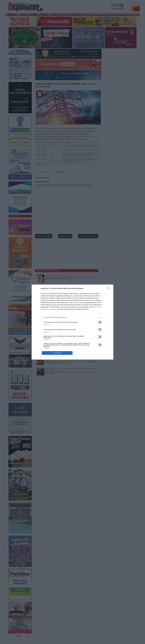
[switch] (99, 322)
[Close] (109, 289)
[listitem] (72, 317)
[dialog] (72, 322)
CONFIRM (57, 353)
